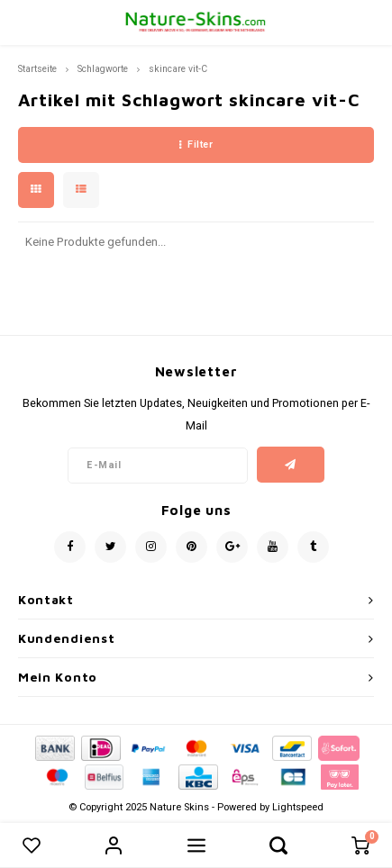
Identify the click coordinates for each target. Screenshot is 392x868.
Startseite (37, 69)
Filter (196, 145)
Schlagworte (103, 69)
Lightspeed (298, 807)
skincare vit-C (178, 69)
